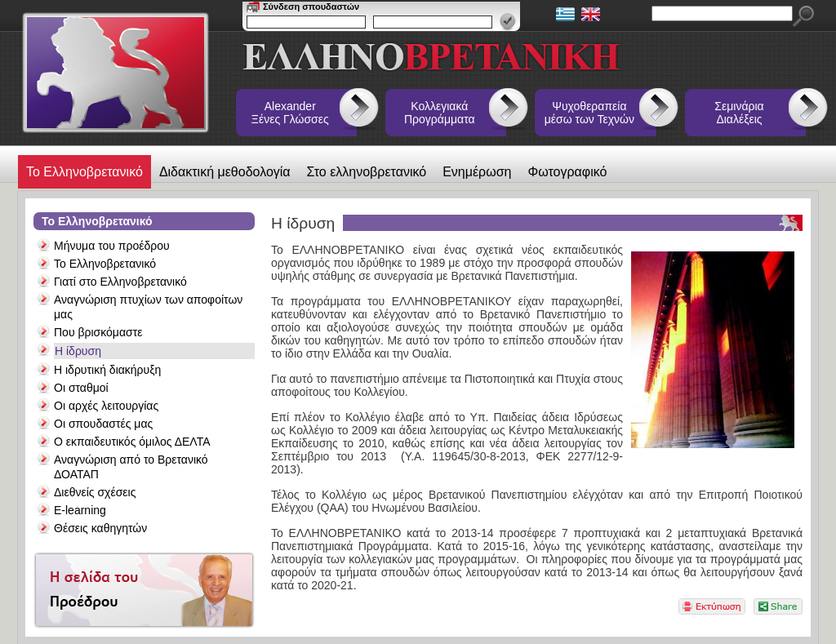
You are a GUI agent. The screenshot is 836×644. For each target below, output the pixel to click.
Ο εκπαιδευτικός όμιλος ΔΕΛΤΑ (132, 442)
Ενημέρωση (477, 172)
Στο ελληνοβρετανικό (367, 172)
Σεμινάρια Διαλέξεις (739, 113)
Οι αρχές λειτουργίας (106, 406)
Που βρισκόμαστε (98, 332)
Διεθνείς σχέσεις (95, 492)
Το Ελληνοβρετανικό (84, 172)
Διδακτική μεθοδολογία (225, 172)
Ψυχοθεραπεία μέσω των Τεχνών (589, 113)
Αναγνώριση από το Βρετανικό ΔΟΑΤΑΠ (131, 467)
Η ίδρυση (78, 351)
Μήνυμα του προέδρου (112, 246)
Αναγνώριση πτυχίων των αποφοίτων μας (148, 307)
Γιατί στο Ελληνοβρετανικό (120, 282)
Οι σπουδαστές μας (103, 424)
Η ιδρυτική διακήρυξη (107, 370)
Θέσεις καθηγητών (100, 528)
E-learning (80, 510)
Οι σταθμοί (81, 388)
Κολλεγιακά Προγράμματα (440, 113)
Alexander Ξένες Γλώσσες (290, 113)
